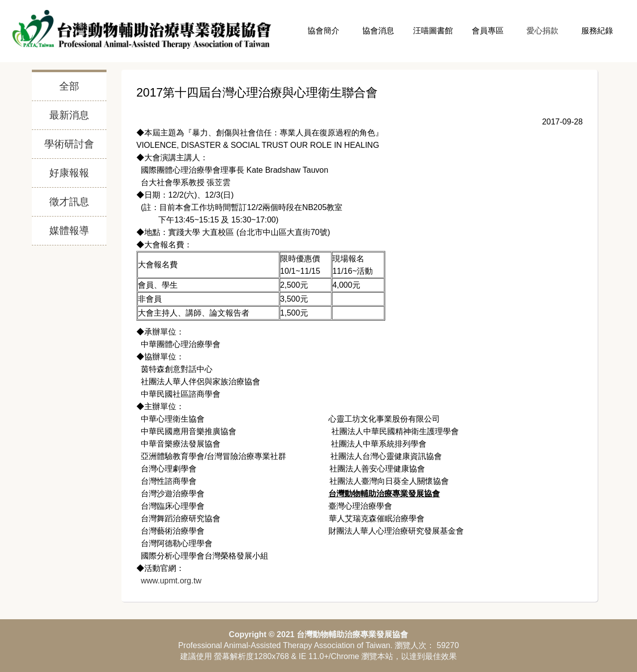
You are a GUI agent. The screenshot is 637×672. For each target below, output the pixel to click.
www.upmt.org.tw (170, 581)
